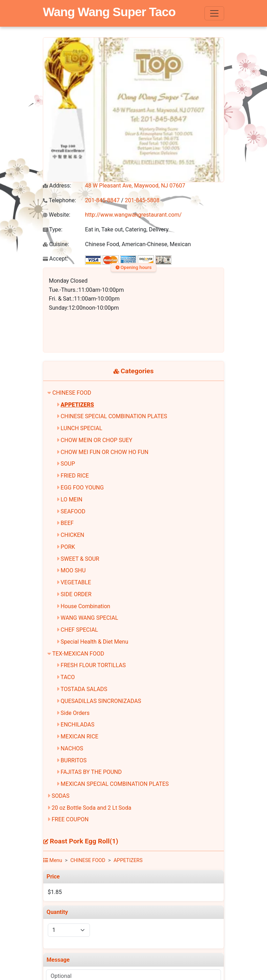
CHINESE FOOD (72, 393)
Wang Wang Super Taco (109, 12)
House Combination (86, 606)
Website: (57, 215)
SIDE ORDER (76, 594)
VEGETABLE (76, 582)
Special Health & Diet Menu (95, 642)
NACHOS (72, 748)
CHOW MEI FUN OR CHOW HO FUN (105, 452)
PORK (68, 547)
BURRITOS (74, 760)
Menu (53, 860)
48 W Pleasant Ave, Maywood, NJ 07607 (135, 186)
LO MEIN (72, 499)
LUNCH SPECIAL (82, 428)
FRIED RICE (75, 476)
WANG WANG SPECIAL (90, 618)
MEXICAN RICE (80, 736)
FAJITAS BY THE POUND (91, 772)
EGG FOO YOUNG (82, 488)
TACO (68, 677)
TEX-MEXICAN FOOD (78, 654)
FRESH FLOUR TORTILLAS (93, 665)
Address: (57, 186)
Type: (53, 229)
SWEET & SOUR (80, 559)
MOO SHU (73, 570)
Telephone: (59, 200)
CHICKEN (73, 535)
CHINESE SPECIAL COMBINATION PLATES (114, 416)
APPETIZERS (77, 405)
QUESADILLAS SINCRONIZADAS (101, 701)
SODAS (61, 796)
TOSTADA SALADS (84, 689)
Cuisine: (56, 244)
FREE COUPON (70, 819)
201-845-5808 (142, 200)
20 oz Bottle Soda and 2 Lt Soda (92, 808)
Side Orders (75, 713)
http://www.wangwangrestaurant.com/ (133, 215)
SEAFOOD (73, 511)
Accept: (56, 259)
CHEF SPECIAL (79, 630)
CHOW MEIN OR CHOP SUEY (97, 440)
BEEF (67, 523)
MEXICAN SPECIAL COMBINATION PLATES (115, 784)
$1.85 (55, 892)
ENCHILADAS (78, 725)
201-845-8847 (102, 200)
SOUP (68, 464)
